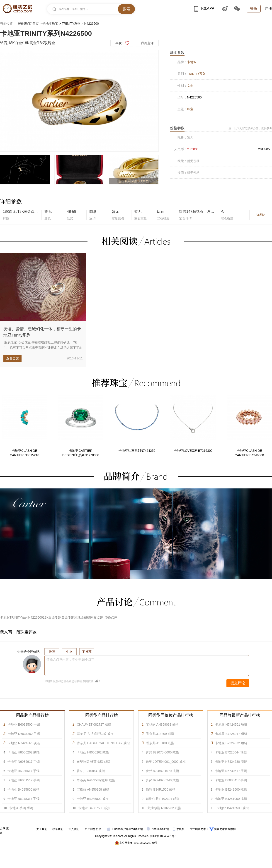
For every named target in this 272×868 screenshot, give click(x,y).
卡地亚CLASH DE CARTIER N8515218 (24, 453)
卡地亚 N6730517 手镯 (231, 771)
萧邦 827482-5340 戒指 (162, 780)
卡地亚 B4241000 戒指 (231, 799)
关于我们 (42, 829)
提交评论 (238, 683)
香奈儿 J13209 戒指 (160, 734)
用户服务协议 (93, 829)
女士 (190, 86)
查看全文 (12, 358)
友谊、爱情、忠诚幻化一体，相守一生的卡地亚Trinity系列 (42, 332)
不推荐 (87, 652)
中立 (69, 652)
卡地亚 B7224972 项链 (231, 743)
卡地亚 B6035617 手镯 (24, 771)
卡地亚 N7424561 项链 (24, 743)
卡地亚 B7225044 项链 (231, 752)
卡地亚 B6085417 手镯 (231, 780)
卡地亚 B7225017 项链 (231, 734)
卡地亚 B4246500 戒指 (233, 808)
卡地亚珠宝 (50, 24)
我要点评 (147, 43)
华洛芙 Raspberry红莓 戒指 (96, 780)
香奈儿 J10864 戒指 (91, 771)
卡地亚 (192, 62)
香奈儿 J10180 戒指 (160, 743)
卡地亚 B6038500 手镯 (24, 725)
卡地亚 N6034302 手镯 (24, 734)
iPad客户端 (136, 829)
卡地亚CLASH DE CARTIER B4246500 (249, 453)
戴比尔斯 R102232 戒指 (164, 808)
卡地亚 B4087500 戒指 (95, 808)
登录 (254, 8)
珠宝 (190, 109)
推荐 (52, 652)
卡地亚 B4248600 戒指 (231, 789)
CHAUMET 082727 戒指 (94, 725)
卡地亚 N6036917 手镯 (24, 762)
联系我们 (58, 829)
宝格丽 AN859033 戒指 (162, 725)
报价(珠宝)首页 (28, 24)
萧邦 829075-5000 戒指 (162, 752)
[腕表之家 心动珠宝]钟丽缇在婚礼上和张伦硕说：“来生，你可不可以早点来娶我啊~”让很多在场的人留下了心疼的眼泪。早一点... (43, 348)
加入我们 (74, 829)
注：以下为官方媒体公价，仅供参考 (250, 128)
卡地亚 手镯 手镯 (21, 808)
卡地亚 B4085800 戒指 (24, 789)
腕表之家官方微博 (225, 829)
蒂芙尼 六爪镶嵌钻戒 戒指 (95, 734)
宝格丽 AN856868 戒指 (93, 789)
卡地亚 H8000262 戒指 (24, 752)
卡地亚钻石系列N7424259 (137, 451)
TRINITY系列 (71, 24)
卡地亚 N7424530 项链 (231, 762)
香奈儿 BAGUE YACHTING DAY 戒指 (103, 743)
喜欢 (119, 43)
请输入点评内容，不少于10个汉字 (70, 660)
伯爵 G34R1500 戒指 (161, 789)
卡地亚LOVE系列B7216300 (193, 451)
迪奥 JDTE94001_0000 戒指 (166, 762)
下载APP (204, 8)
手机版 (179, 829)
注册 (268, 8)
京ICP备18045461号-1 (163, 836)
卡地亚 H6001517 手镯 (24, 780)
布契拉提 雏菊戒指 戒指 (93, 762)
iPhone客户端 (118, 829)
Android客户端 (158, 829)
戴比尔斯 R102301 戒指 (163, 799)
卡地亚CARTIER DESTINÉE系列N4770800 (81, 453)
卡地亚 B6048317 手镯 (24, 799)
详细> (261, 215)
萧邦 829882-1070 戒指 (162, 771)
